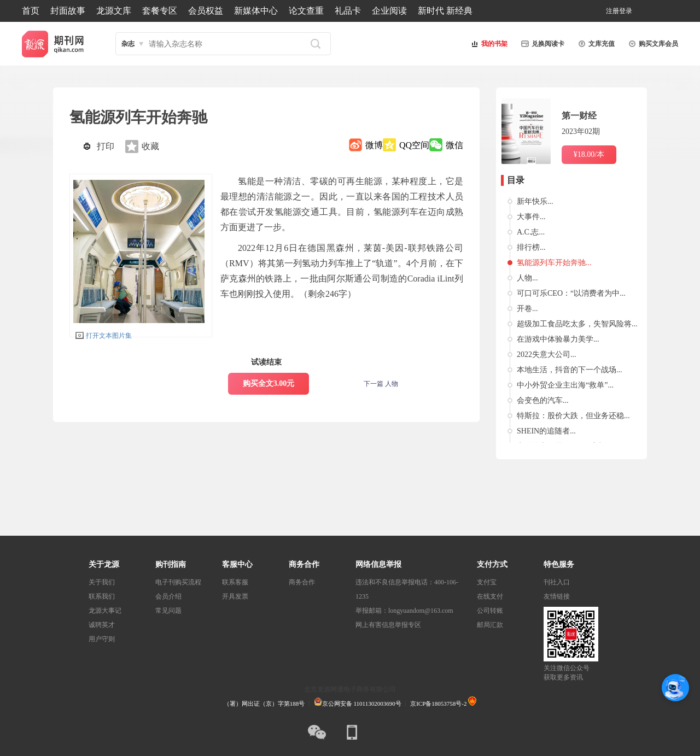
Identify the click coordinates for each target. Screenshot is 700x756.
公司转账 (490, 611)
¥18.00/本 (589, 154)
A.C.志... (531, 232)
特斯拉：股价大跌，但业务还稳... (573, 416)
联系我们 (102, 596)
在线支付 (490, 596)
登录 (626, 11)
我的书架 (488, 44)
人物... (527, 278)
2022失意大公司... (547, 354)
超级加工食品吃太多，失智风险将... (577, 324)
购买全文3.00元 (269, 383)
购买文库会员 (652, 44)
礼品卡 (348, 11)
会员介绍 (168, 596)
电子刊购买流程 (178, 582)
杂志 (128, 44)
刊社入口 (557, 582)
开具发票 (235, 596)
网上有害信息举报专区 (388, 625)
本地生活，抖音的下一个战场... (570, 370)
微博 (374, 145)
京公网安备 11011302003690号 (358, 704)
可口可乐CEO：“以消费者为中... (571, 293)
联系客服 (235, 582)
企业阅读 (389, 11)
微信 (454, 145)
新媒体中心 (256, 11)
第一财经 (579, 116)
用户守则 (102, 639)
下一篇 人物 (381, 384)
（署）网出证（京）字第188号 (264, 704)
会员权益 (206, 11)
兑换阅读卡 (541, 44)
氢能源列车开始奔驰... (554, 263)
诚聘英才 (102, 625)
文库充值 (595, 44)
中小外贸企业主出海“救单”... (565, 385)
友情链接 (557, 596)
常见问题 (168, 611)
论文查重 (306, 11)
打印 (106, 146)
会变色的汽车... (543, 400)
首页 (31, 11)
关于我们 (102, 582)
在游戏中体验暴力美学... (558, 339)
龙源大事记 (105, 611)
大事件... (531, 217)
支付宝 (487, 582)
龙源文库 (114, 11)
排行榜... (531, 247)
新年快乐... (535, 201)
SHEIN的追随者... (546, 431)
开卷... (527, 309)
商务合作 (302, 582)
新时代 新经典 (445, 11)
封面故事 (68, 11)
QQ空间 (414, 145)
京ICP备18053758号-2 (438, 704)
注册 (612, 11)
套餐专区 (160, 11)
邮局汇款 (490, 625)
